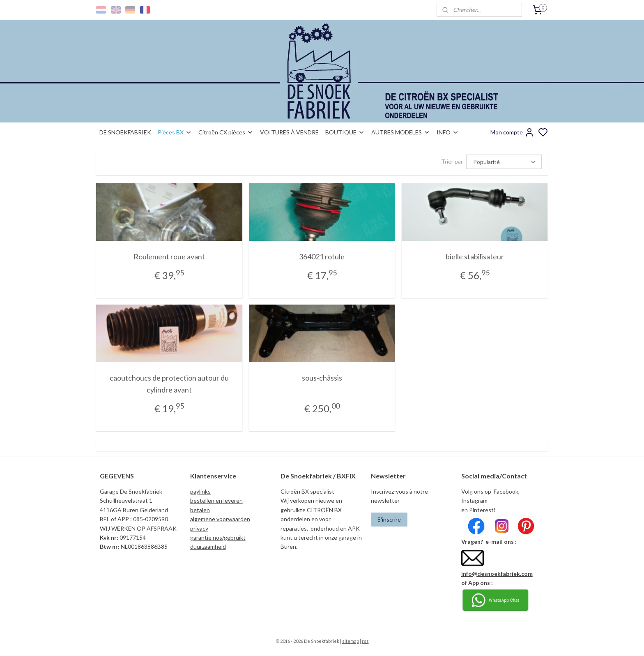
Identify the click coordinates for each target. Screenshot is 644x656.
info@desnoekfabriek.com (497, 574)
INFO (448, 132)
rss (365, 641)
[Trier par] (504, 162)
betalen (200, 510)
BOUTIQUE (345, 132)
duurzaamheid (208, 546)
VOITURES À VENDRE (289, 132)
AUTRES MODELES (401, 132)
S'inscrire (389, 519)
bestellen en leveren (216, 500)
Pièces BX (175, 132)
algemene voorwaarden (220, 519)
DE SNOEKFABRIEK (125, 132)
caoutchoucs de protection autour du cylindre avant (169, 384)
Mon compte (512, 132)
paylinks (200, 491)
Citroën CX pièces (226, 132)
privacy (199, 528)
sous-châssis (322, 378)
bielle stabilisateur (475, 256)
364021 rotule (322, 256)
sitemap (351, 641)
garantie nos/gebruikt (218, 537)
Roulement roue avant (169, 256)
